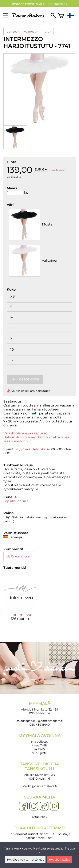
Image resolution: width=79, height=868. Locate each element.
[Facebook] (23, 806)
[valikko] (6, 16)
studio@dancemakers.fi (40, 786)
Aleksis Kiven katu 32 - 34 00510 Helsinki (39, 708)
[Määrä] (15, 193)
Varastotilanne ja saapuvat (25, 433)
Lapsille (10, 501)
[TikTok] (44, 806)
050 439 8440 (40, 725)
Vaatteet (31, 31)
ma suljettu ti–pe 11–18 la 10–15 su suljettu (39, 744)
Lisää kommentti (19, 556)
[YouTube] (54, 806)
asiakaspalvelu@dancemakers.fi (40, 721)
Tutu (47, 31)
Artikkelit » (39, 817)
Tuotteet (12, 31)
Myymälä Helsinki (30, 449)
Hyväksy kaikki (60, 860)
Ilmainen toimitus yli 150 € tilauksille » (39, 4)
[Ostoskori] (61, 16)
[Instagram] (34, 806)
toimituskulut (58, 170)
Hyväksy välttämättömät (25, 860)
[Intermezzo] (21, 601)
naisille (23, 501)
